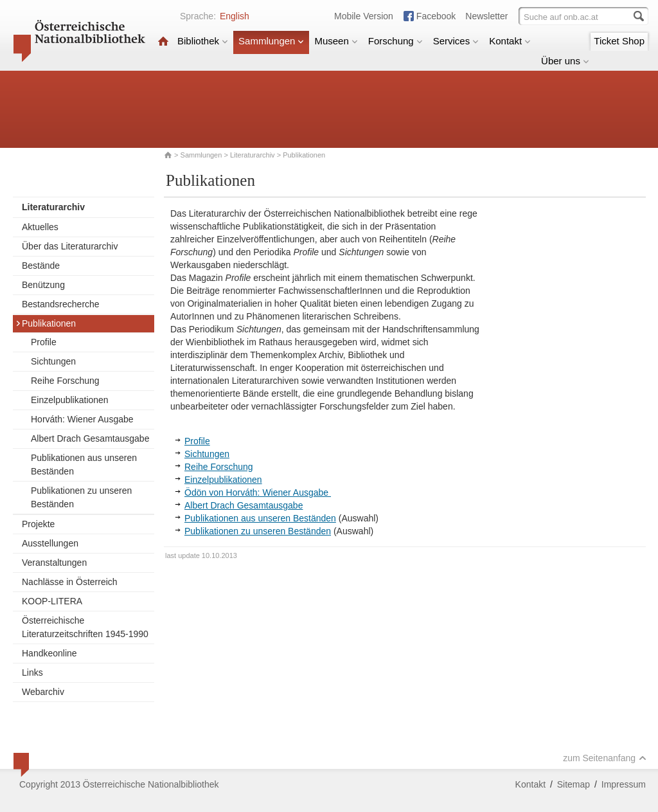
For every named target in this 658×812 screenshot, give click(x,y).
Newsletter (486, 16)
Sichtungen (53, 361)
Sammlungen (271, 41)
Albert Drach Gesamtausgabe (90, 438)
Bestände (41, 266)
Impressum (624, 784)
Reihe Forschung (65, 381)
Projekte (38, 524)
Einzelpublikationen (70, 400)
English (235, 16)
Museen (336, 41)
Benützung (43, 285)
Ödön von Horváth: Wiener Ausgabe (258, 492)
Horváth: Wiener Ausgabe (82, 419)
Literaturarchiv (253, 155)
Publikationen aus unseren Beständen (84, 465)
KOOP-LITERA (52, 601)
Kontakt (510, 41)
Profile (44, 342)
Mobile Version (364, 16)
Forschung (396, 41)
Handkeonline (49, 653)
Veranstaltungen (54, 563)
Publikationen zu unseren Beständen (81, 497)
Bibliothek (203, 41)
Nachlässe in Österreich (70, 582)
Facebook (436, 16)
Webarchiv (43, 692)
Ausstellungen (50, 543)
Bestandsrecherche (61, 304)
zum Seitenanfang (605, 758)
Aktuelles (40, 227)
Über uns (565, 61)
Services (456, 41)
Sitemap (574, 784)
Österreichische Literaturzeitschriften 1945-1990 (85, 627)
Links (32, 672)
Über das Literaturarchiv (70, 246)
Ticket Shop (619, 41)
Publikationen (46, 323)
